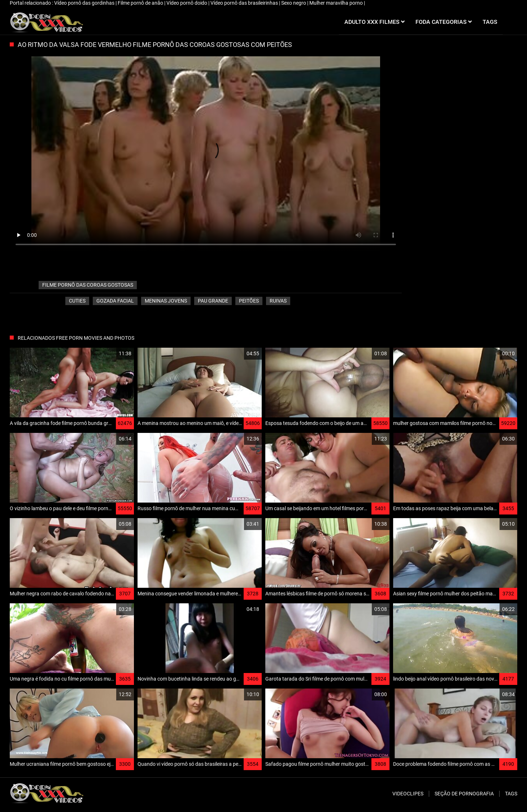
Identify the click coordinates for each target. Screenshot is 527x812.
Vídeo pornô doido (187, 3)
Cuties (77, 301)
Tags (511, 794)
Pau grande (213, 301)
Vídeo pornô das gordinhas (85, 3)
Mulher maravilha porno (337, 3)
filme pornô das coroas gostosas (88, 285)
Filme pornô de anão (141, 3)
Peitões (249, 301)
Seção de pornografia (464, 794)
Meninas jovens (166, 301)
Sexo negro (294, 3)
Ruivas (278, 301)
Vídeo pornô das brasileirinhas (245, 3)
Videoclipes (408, 794)
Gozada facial (115, 301)
